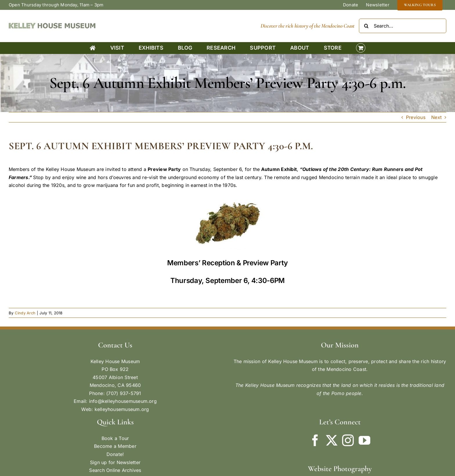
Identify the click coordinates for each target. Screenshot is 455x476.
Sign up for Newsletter (115, 462)
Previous (416, 117)
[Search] (366, 26)
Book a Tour (115, 438)
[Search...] (403, 26)
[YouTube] (364, 440)
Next (436, 117)
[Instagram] (348, 440)
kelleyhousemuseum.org (122, 409)
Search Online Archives (115, 470)
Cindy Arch (25, 313)
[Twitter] (332, 440)
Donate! (115, 454)
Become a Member (115, 446)
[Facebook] (315, 440)
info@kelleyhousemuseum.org (123, 401)
